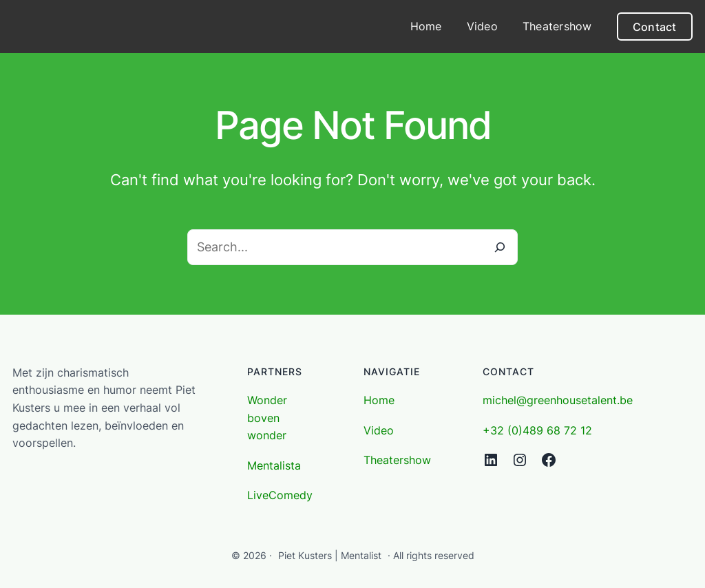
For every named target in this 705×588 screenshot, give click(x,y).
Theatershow (397, 460)
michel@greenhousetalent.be (558, 400)
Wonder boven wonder (267, 418)
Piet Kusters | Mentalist (330, 555)
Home (379, 400)
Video (379, 430)
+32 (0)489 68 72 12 (537, 430)
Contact (655, 27)
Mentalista (274, 465)
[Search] (500, 247)
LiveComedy (280, 495)
